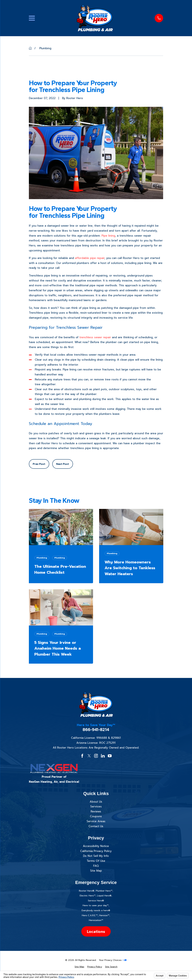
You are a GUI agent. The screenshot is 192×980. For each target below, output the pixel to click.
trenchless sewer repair (95, 337)
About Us (96, 802)
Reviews (96, 811)
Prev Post (39, 464)
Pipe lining (108, 236)
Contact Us (96, 826)
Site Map (96, 871)
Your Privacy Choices (113, 960)
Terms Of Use (96, 861)
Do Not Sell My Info (96, 856)
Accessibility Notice (96, 846)
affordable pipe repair (90, 258)
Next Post (63, 464)
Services (96, 806)
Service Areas (96, 821)
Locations (96, 931)
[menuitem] (79, 967)
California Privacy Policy (96, 851)
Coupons (96, 816)
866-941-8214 (96, 730)
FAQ (96, 866)
